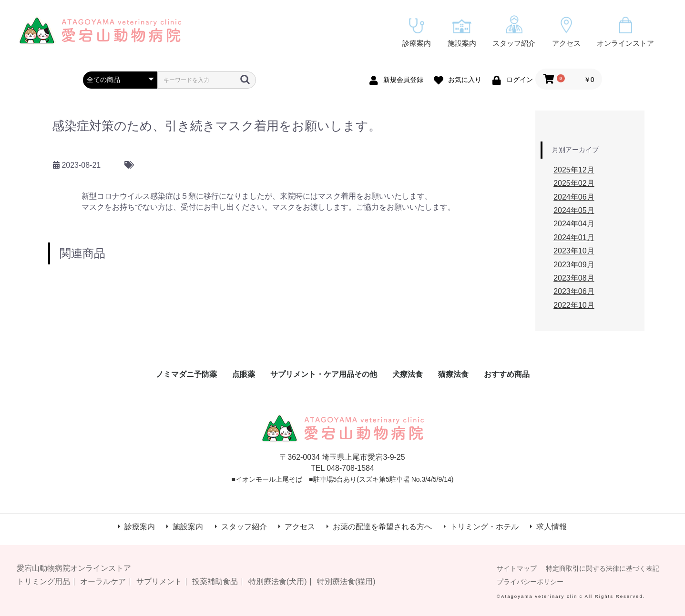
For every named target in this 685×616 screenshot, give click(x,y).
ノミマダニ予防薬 (186, 374)
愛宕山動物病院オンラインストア (74, 568)
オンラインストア (625, 32)
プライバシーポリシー (530, 582)
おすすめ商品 (507, 374)
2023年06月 (574, 291)
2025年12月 (574, 170)
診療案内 (417, 33)
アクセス (566, 32)
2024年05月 (574, 210)
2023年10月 (574, 251)
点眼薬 (244, 374)
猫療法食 (453, 374)
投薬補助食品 (215, 581)
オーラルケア (103, 581)
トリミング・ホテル (484, 527)
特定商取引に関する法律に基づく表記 (603, 568)
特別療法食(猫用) (346, 581)
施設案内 (462, 33)
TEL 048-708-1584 (342, 468)
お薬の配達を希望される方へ (382, 527)
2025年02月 (574, 183)
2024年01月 (574, 237)
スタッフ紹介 (514, 31)
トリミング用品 (43, 581)
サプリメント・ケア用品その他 (324, 374)
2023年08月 (574, 278)
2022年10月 (574, 305)
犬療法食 (408, 374)
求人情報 (552, 527)
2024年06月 (574, 197)
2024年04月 (574, 224)
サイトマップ (517, 568)
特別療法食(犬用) (278, 581)
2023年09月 (574, 265)
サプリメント (159, 581)
